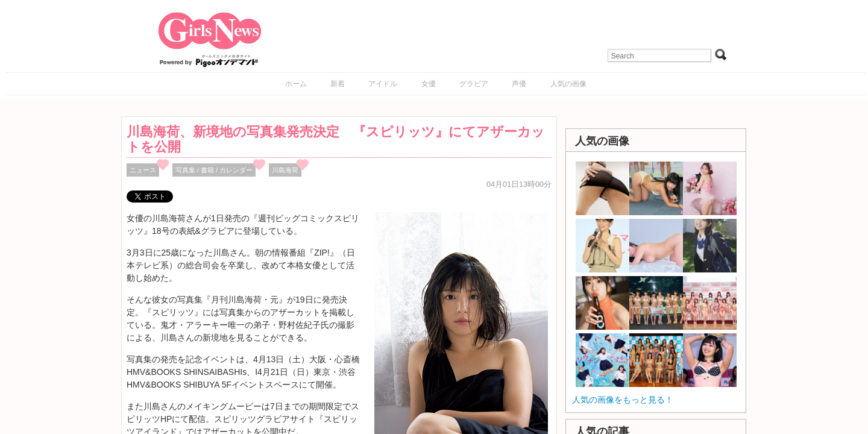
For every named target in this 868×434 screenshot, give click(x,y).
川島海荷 (285, 170)
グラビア (474, 84)
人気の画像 (568, 84)
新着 (338, 84)
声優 (519, 84)
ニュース (143, 170)
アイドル (383, 84)
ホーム (296, 84)
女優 (429, 84)
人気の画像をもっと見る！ (623, 400)
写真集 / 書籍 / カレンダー (214, 170)
